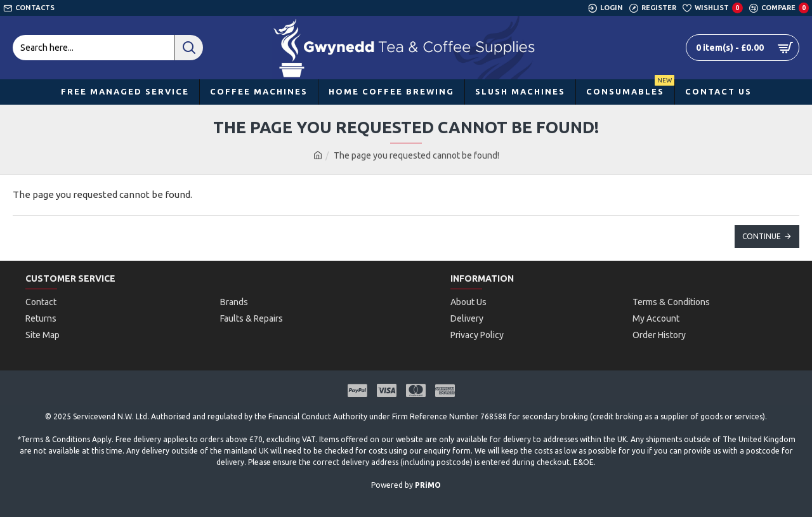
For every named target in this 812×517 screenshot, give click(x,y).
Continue (762, 236)
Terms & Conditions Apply (66, 439)
